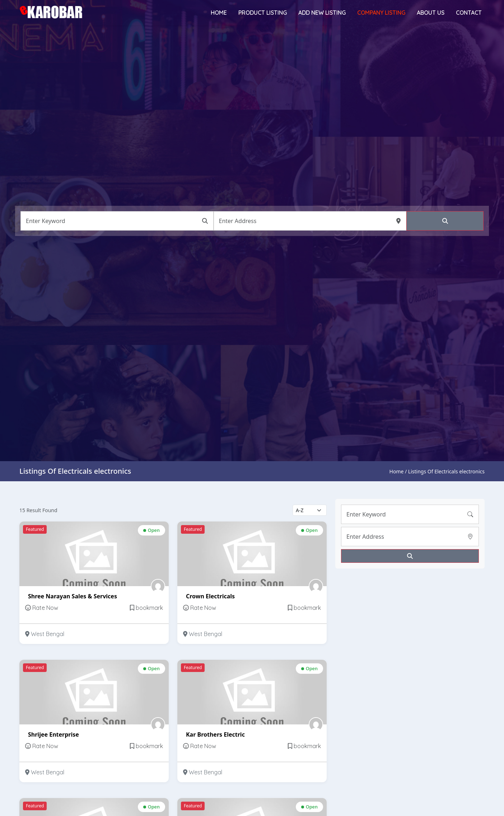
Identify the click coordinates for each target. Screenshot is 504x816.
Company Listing (381, 13)
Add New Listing (322, 13)
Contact (469, 13)
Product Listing (263, 13)
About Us (431, 13)
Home (219, 13)
